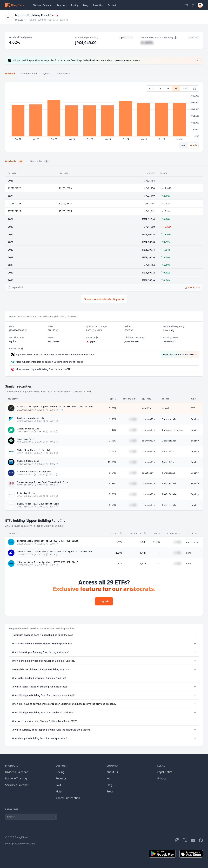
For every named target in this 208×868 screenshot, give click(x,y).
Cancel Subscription (68, 798)
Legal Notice (165, 772)
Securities (98, 5)
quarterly (148, 473)
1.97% (119, 542)
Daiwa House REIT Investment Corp (38, 503)
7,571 (143, 564)
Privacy (162, 778)
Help (59, 791)
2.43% (112, 441)
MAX (185, 88)
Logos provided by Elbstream (21, 844)
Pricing (75, 5)
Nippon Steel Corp (28, 460)
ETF (193, 408)
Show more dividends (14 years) (104, 299)
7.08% (112, 408)
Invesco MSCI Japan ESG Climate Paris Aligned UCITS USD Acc (55, 551)
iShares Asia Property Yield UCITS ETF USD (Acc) (48, 562)
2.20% (119, 553)
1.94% (112, 473)
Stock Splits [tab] (39, 161)
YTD (151, 88)
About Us (112, 772)
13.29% (112, 462)
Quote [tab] (47, 74)
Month (193, 145)
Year (184, 145)
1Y (160, 88)
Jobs (109, 778)
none (189, 553)
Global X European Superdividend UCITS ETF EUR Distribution (55, 406)
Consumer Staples (173, 430)
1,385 (143, 542)
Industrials (169, 419)
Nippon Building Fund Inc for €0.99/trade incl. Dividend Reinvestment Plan (55, 354)
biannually (148, 419)
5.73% (112, 505)
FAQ (58, 785)
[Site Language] (186, 5)
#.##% (147, 42)
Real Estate (169, 484)
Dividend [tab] (10, 74)
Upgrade (104, 601)
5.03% (112, 494)
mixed (165, 408)
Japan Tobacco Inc (28, 428)
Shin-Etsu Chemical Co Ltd (33, 450)
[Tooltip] (96, 337)
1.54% (112, 451)
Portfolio (113, 5)
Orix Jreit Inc (26, 493)
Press (110, 791)
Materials (168, 451)
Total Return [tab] (63, 74)
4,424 (143, 553)
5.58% (112, 484)
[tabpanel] (104, 117)
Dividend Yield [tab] (29, 74)
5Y (176, 88)
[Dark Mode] (193, 5)
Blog (109, 785)
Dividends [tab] (14, 161)
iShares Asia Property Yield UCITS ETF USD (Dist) (48, 540)
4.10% (112, 430)
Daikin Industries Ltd (31, 418)
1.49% (112, 419)
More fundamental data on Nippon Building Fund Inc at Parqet (49, 362)
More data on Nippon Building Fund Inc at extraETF (43, 369)
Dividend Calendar (43, 5)
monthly (146, 408)
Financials (169, 473)
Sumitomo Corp (26, 439)
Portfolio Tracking (16, 778)
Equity (195, 419)
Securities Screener (17, 785)
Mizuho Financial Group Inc (34, 471)
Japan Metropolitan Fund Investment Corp (42, 482)
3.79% (156, 542)
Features (62, 5)
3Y (168, 88)
